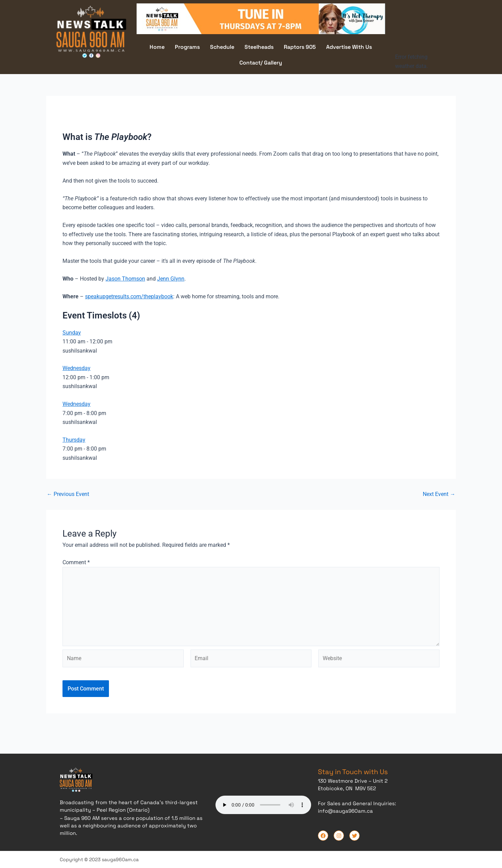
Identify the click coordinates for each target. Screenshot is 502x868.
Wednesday (76, 368)
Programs (187, 47)
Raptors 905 (300, 47)
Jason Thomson (125, 278)
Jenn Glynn (171, 278)
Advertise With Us (349, 47)
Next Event (439, 494)
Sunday (72, 332)
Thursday (74, 440)
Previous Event (68, 494)
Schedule (222, 47)
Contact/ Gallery (261, 63)
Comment (76, 562)
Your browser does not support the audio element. (263, 804)
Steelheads (259, 47)
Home (157, 47)
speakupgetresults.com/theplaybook (129, 296)
